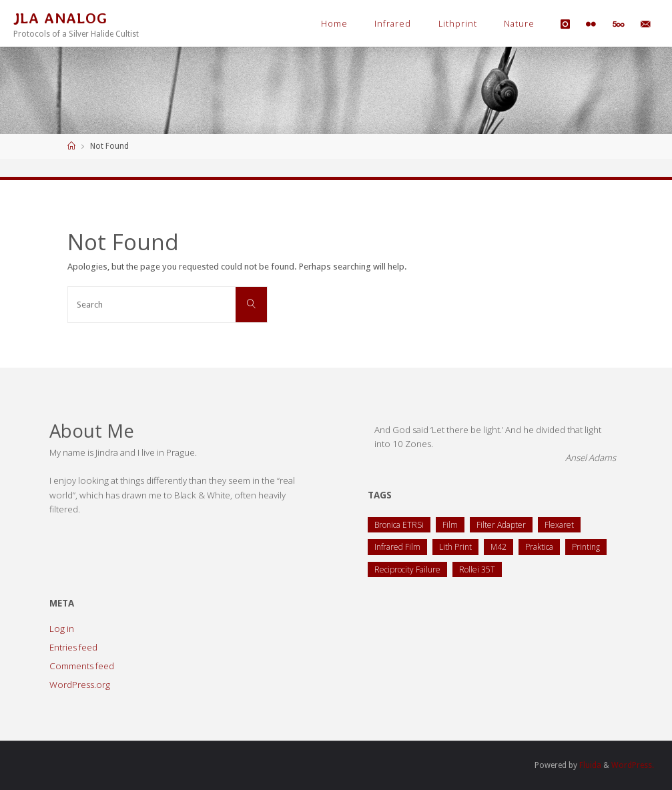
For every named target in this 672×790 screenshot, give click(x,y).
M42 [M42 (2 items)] (498, 547)
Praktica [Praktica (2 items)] (539, 547)
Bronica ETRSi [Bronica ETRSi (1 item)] (399, 525)
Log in (62, 629)
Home (334, 24)
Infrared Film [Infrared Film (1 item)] (397, 547)
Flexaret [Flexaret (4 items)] (559, 525)
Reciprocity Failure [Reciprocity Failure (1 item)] (407, 569)
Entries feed (73, 647)
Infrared (393, 24)
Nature (519, 24)
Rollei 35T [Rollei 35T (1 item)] (477, 569)
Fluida (589, 765)
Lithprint (458, 24)
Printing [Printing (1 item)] (586, 547)
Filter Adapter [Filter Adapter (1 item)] (501, 525)
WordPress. (633, 765)
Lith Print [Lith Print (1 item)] (455, 547)
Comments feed (82, 666)
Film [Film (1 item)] (450, 525)
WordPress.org (80, 685)
